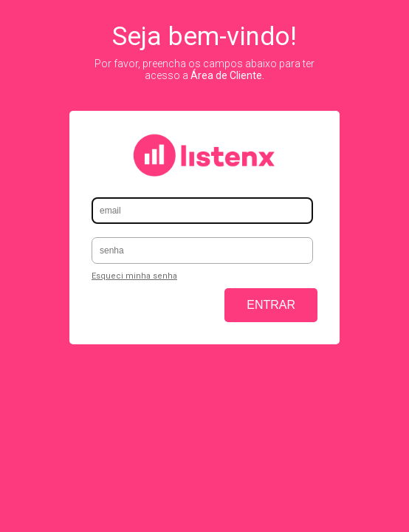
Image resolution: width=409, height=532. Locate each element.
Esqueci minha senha (134, 276)
